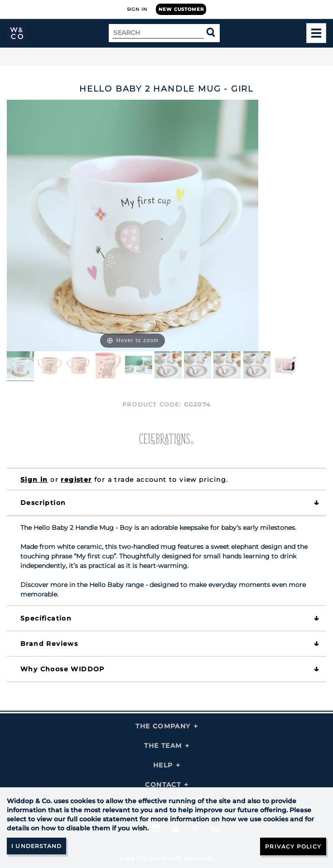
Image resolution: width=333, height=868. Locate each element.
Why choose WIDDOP (63, 669)
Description (43, 503)
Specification (46, 618)
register (76, 480)
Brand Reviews (49, 644)
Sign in (34, 480)
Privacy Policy (293, 846)
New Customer (181, 9)
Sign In (137, 9)
